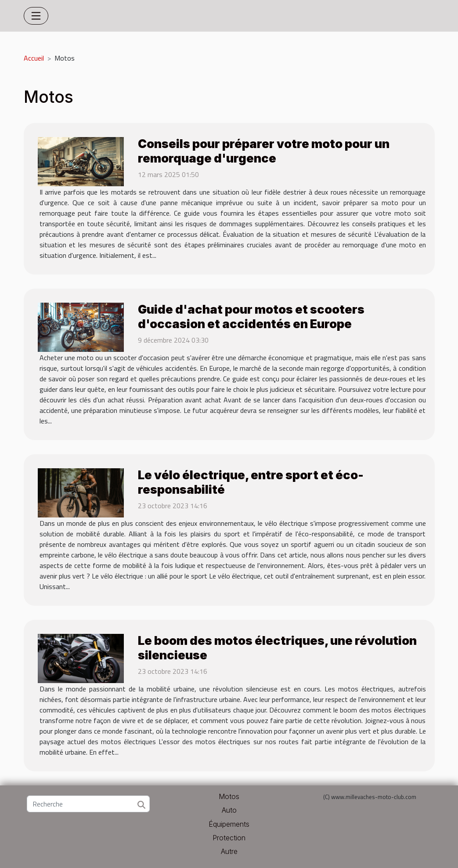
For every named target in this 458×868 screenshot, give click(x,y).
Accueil (34, 58)
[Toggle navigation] (36, 16)
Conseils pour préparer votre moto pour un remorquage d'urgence (264, 151)
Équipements (229, 824)
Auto (229, 810)
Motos (229, 796)
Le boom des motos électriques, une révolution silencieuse (277, 648)
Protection (229, 838)
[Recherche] (88, 804)
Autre (229, 851)
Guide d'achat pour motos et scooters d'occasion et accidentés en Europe (251, 316)
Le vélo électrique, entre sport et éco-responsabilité (251, 482)
